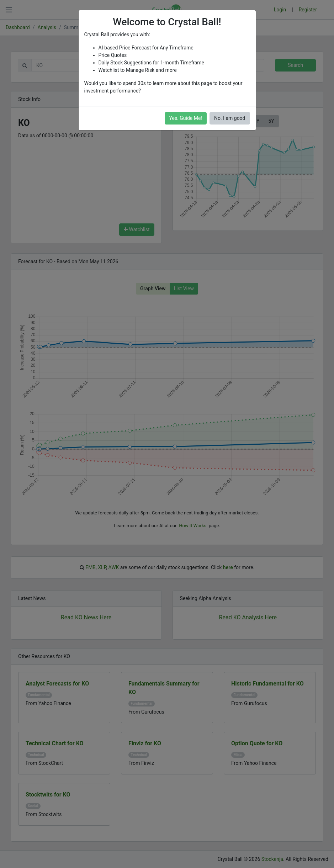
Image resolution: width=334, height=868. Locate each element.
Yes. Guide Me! (186, 118)
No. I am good (230, 118)
